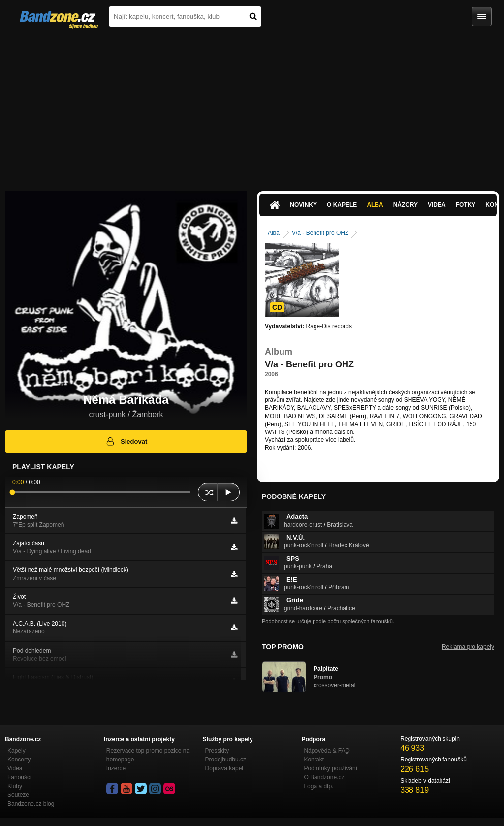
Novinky (303, 205)
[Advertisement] (252, 107)
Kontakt (314, 760)
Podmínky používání (331, 768)
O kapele (342, 205)
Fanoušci (19, 777)
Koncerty (19, 760)
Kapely (16, 751)
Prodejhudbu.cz (226, 760)
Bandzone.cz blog (31, 804)
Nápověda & (327, 751)
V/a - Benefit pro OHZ (320, 233)
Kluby (15, 786)
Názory (406, 205)
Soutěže (18, 795)
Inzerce (116, 768)
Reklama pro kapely (468, 647)
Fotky (466, 205)
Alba (375, 205)
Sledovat (126, 441)
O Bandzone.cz (324, 777)
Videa (437, 205)
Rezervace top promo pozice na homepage (148, 755)
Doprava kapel (224, 768)
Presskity (217, 751)
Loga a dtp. (318, 786)
